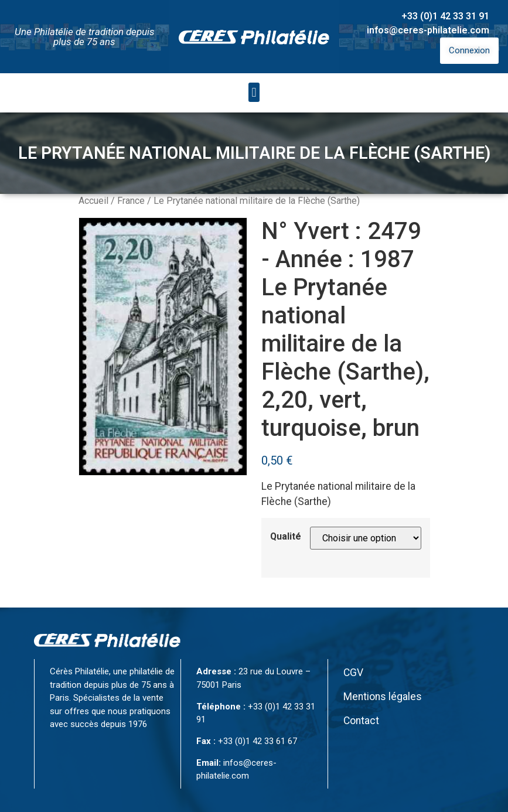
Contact (361, 721)
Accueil (93, 201)
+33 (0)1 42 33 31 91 (445, 16)
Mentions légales (383, 697)
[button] (254, 92)
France (131, 201)
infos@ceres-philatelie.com (428, 30)
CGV (353, 673)
